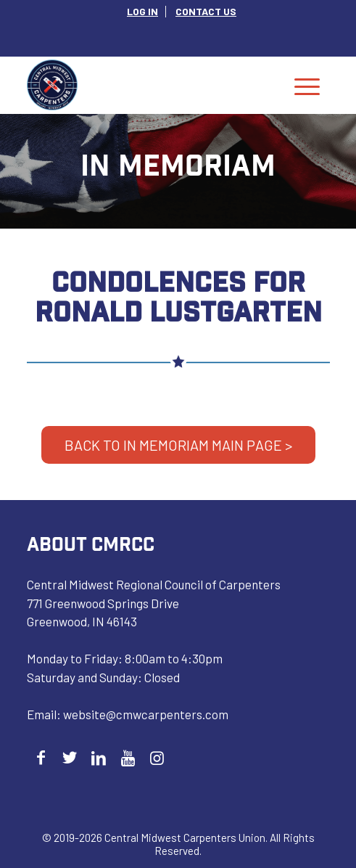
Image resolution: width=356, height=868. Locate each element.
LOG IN (142, 11)
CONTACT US (206, 11)
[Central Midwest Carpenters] (148, 85)
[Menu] (307, 85)
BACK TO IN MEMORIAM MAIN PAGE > (178, 445)
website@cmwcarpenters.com (146, 714)
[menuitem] (143, 12)
